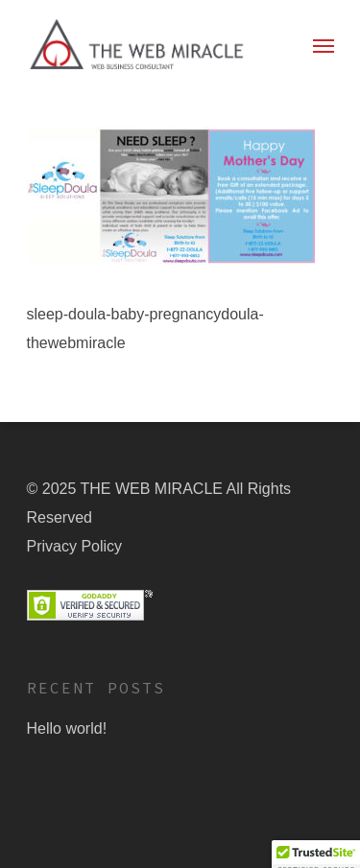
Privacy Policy (75, 546)
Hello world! (67, 728)
